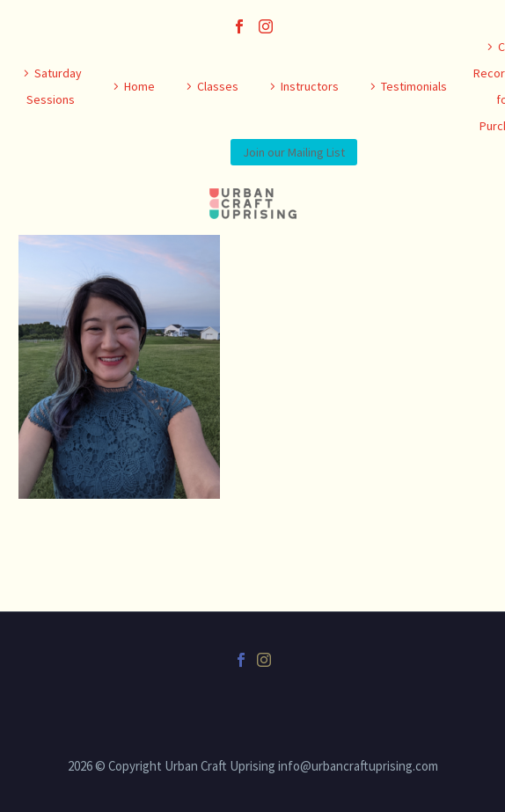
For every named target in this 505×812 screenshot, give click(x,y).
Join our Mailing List (294, 152)
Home (139, 86)
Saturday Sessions (55, 86)
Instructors (310, 86)
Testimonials (414, 86)
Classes (218, 86)
